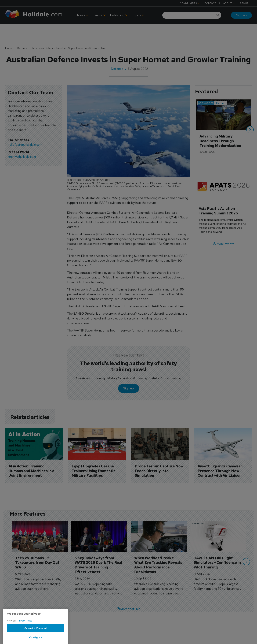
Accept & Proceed (36, 637)
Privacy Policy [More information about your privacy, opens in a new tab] (25, 630)
